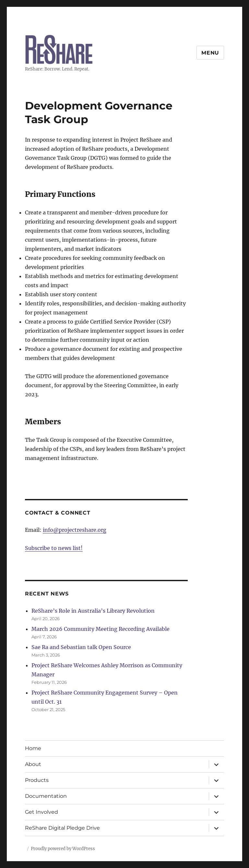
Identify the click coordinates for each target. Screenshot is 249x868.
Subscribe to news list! (54, 548)
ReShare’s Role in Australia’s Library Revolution (93, 611)
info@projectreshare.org (75, 530)
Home (33, 748)
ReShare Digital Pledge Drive (62, 828)
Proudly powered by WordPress (63, 849)
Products (37, 780)
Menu (210, 53)
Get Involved (41, 812)
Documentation (46, 796)
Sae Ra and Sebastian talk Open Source (81, 647)
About (33, 764)
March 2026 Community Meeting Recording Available (101, 629)
